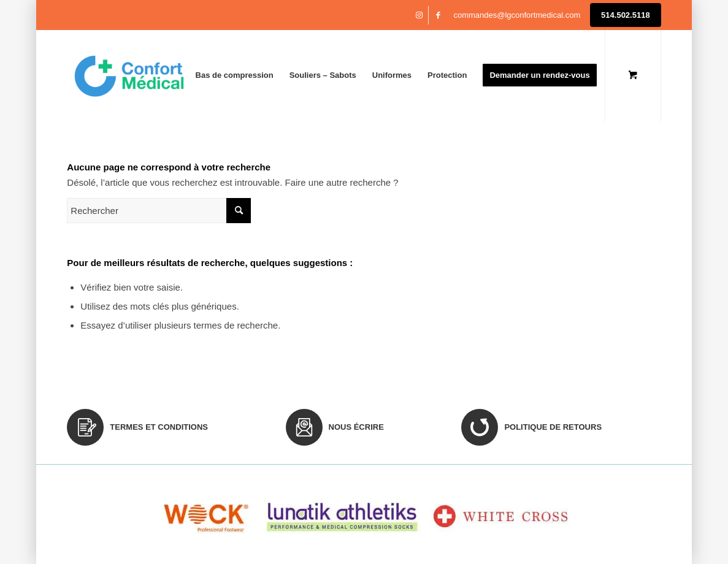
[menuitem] (235, 75)
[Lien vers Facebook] (438, 15)
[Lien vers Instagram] (419, 15)
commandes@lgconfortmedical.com (517, 15)
